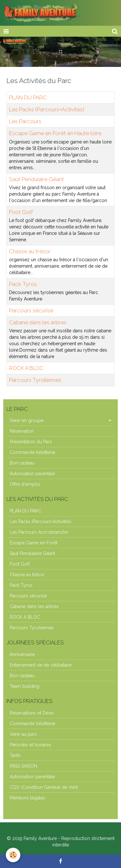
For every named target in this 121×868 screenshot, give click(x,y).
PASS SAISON (23, 766)
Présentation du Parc (31, 442)
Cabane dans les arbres (38, 322)
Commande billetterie (32, 452)
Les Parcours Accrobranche (39, 532)
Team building (25, 686)
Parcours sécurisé (31, 310)
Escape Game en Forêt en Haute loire (55, 134)
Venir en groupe (27, 420)
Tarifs (15, 755)
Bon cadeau (22, 463)
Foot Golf (21, 212)
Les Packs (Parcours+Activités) (47, 109)
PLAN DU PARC (28, 97)
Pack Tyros (23, 284)
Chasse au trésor (30, 251)
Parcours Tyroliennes (35, 380)
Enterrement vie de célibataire (41, 665)
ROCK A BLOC (26, 368)
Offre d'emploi (25, 484)
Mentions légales (27, 798)
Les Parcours (25, 121)
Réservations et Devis (32, 713)
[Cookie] (13, 855)
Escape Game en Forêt (34, 543)
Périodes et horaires (30, 745)
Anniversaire (22, 654)
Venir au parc (23, 734)
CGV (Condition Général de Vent (44, 787)
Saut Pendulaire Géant (36, 179)
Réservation (22, 431)
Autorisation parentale (32, 474)
